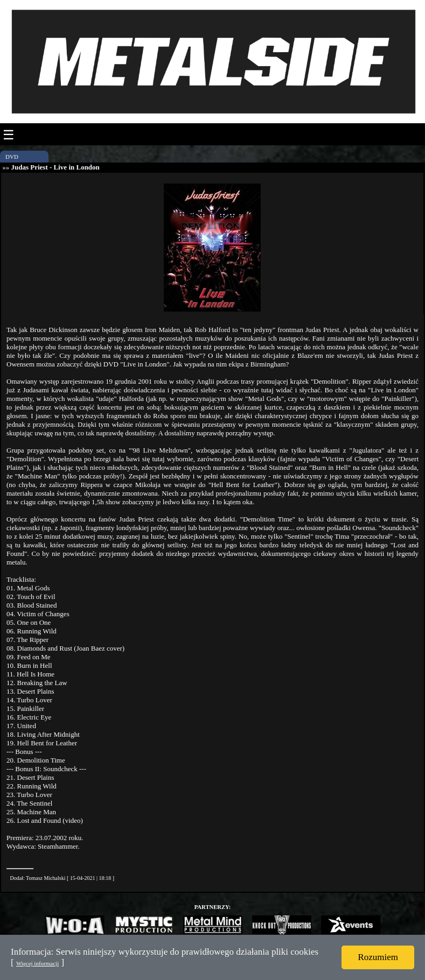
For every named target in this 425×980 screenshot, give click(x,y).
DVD (12, 157)
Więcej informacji (37, 963)
